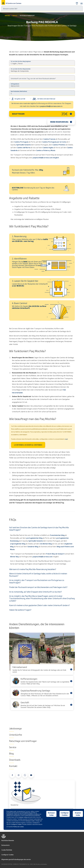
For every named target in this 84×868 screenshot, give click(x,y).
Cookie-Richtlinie (7, 850)
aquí (66, 439)
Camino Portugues (21, 142)
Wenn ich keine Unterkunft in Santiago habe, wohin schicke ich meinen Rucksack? (38, 575)
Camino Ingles (48, 148)
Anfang (7, 16)
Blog (11, 754)
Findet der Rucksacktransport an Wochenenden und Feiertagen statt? (38, 587)
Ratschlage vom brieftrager (23, 741)
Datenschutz (6, 845)
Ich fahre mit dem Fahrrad (43, 99)
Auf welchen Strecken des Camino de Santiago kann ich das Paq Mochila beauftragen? (39, 529)
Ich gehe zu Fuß (17, 99)
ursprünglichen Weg (18, 544)
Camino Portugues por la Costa (54, 142)
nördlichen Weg (46, 544)
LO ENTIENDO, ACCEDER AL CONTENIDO (28, 445)
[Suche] (42, 8)
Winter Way (14, 557)
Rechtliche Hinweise (8, 840)
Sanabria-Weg (33, 547)
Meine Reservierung (59, 122)
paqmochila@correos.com (50, 106)
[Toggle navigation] (82, 2)
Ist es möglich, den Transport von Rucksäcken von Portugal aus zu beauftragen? (37, 581)
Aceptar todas (78, 814)
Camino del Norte (24, 148)
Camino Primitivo (59, 145)
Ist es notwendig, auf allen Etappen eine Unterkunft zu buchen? (35, 592)
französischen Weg (57, 535)
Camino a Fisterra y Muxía (46, 150)
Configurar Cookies (7, 855)
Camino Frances (49, 139)
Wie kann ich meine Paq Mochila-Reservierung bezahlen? (33, 569)
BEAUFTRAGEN (40, 114)
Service (15, 16)
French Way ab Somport (55, 554)
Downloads (15, 760)
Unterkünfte (16, 735)
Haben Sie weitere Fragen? (20, 610)
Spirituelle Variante (23, 145)
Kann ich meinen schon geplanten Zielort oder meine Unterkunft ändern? (39, 605)
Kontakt (13, 766)
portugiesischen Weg (34, 538)
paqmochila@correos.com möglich (46, 158)
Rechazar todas (51, 814)
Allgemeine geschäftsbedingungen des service (16, 859)
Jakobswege (15, 728)
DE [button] (77, 3)
